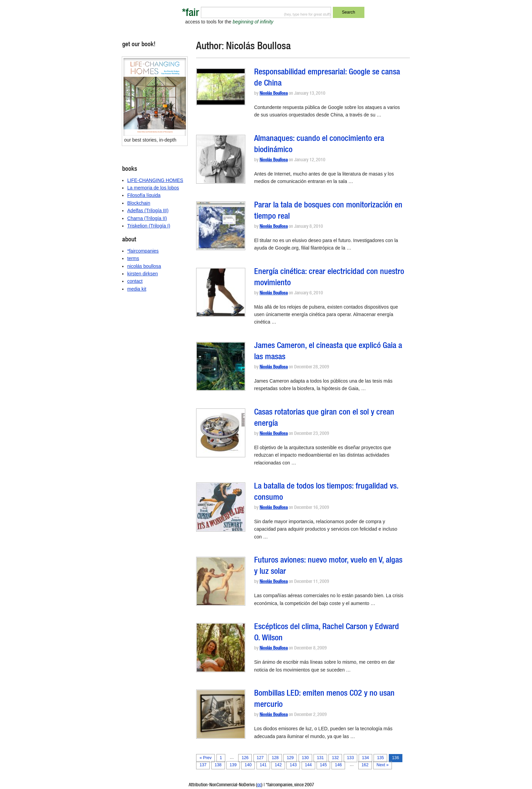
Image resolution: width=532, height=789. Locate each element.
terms (133, 258)
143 (293, 765)
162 (365, 765)
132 (335, 758)
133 (350, 758)
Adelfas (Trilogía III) (148, 210)
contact (135, 281)
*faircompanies (143, 251)
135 (380, 758)
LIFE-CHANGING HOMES (155, 180)
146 (338, 765)
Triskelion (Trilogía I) (149, 226)
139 (233, 765)
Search (349, 12)
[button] (221, 87)
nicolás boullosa (144, 266)
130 (305, 758)
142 (278, 765)
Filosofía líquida (144, 195)
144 (308, 765)
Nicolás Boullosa (274, 94)
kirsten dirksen (142, 274)
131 (320, 758)
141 (263, 765)
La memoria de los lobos (153, 188)
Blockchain (139, 203)
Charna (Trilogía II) (147, 218)
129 (290, 758)
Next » (383, 765)
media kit (137, 289)
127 (260, 758)
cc (259, 785)
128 (275, 758)
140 (248, 765)
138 (218, 765)
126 (245, 758)
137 (203, 765)
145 (323, 765)
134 (365, 758)
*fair (191, 14)
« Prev (205, 758)
